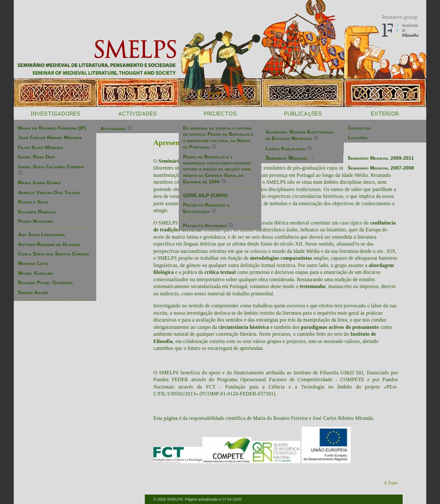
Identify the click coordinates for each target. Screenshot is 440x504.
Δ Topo (391, 483)
